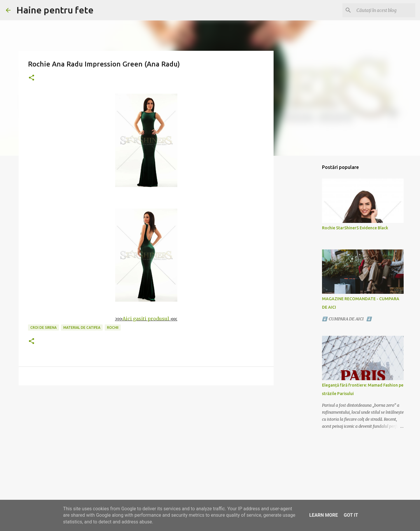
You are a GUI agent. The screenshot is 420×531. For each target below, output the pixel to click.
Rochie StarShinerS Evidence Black (355, 228)
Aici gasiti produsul (146, 319)
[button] (32, 78)
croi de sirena (43, 327)
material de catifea (82, 327)
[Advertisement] (146, 435)
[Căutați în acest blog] (385, 10)
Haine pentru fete (55, 10)
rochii (113, 327)
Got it (351, 515)
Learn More (323, 515)
